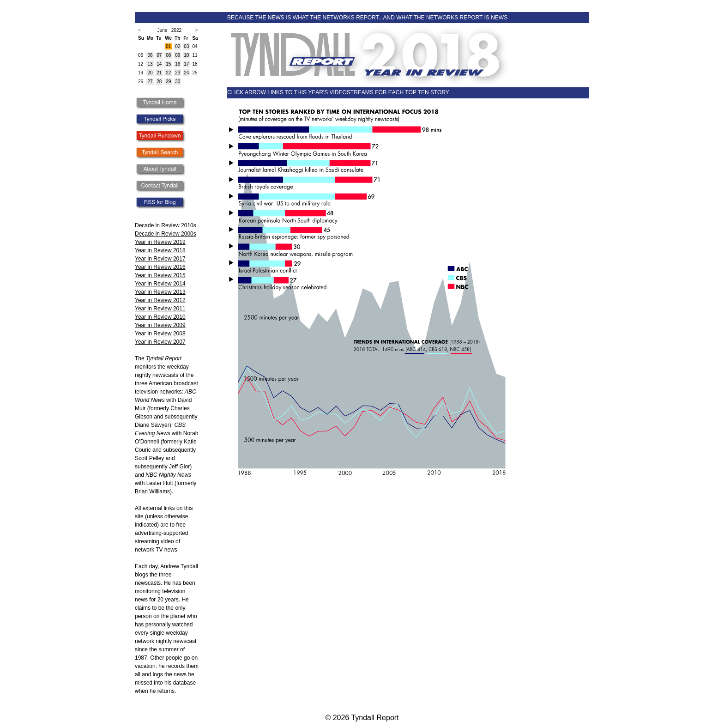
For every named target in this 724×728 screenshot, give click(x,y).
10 (186, 55)
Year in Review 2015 (160, 275)
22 (168, 73)
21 (159, 73)
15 (168, 64)
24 (186, 73)
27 (150, 82)
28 (159, 82)
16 (178, 64)
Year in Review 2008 (160, 334)
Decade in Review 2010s (166, 225)
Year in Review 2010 (160, 317)
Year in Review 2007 (160, 342)
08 (168, 55)
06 (150, 55)
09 (178, 55)
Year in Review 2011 (160, 309)
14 (159, 64)
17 (186, 64)
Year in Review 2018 (160, 250)
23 (178, 73)
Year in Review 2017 (160, 259)
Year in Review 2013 (160, 292)
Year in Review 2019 (160, 242)
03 (186, 46)
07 (159, 55)
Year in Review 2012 (160, 300)
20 (150, 73)
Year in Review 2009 (160, 325)
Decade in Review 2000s (166, 234)
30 (178, 82)
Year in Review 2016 (160, 267)
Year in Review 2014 (160, 284)
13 (150, 64)
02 (178, 46)
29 (168, 82)
